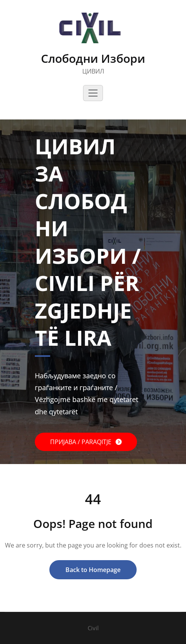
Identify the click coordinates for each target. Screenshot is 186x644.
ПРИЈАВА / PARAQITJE (82, 442)
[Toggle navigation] (93, 93)
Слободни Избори (93, 58)
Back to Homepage (93, 570)
